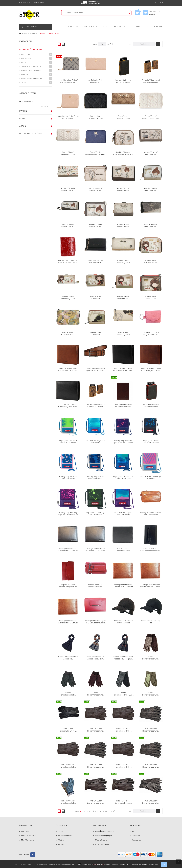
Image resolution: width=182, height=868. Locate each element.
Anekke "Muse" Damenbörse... (96, 297)
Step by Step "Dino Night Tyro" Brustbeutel (96, 514)
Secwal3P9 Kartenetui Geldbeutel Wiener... (96, 406)
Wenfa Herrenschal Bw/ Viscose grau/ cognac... (123, 658)
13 (106, 811)
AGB (133, 831)
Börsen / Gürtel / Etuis (31, 50)
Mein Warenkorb (28, 840)
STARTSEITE (73, 27)
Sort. (131, 44)
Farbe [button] (22, 119)
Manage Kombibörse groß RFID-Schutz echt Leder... (96, 622)
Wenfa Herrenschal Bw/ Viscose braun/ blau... (96, 658)
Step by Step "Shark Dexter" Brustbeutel (151, 442)
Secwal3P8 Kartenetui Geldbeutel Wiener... (151, 81)
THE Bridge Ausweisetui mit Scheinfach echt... (123, 406)
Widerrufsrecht (101, 840)
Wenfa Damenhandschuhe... (151, 658)
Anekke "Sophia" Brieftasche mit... (123, 189)
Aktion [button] (23, 126)
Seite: (77, 811)
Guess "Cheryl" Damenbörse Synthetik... (151, 117)
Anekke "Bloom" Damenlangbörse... (123, 261)
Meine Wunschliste (29, 835)
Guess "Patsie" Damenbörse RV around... (96, 153)
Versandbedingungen (104, 835)
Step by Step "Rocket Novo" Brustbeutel (96, 478)
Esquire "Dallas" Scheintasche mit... (123, 550)
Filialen (61, 840)
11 (101, 811)
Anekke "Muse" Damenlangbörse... (68, 297)
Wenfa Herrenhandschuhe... (68, 694)
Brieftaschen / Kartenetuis (31, 70)
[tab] (36, 111)
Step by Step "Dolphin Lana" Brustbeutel (123, 514)
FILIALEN (128, 27)
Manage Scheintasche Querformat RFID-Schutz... (68, 550)
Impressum (136, 835)
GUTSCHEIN (116, 27)
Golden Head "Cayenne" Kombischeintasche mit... (68, 261)
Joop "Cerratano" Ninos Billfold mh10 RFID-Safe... (68, 369)
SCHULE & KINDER (90, 27)
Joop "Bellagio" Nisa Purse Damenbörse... (68, 117)
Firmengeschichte (65, 835)
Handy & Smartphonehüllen (32, 78)
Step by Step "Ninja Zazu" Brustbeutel (96, 442)
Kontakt (61, 831)
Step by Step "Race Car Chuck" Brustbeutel (68, 442)
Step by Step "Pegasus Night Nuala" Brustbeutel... (123, 442)
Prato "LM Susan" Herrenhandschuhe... (96, 730)
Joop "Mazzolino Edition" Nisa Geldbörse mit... (68, 81)
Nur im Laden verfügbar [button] (31, 134)
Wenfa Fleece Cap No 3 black (151, 622)
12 (103, 811)
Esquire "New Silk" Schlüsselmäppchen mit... (151, 550)
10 (98, 811)
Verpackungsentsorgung (105, 831)
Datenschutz (137, 840)
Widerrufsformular (102, 844)
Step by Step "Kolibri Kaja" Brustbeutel (151, 478)
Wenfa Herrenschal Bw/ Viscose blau (68, 658)
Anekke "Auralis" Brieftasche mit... (123, 225)
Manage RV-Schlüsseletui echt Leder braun (151, 514)
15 (111, 811)
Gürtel (24, 62)
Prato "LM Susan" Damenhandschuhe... (96, 802)
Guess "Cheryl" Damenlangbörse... (68, 153)
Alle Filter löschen (47, 107)
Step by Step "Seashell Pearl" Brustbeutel (68, 478)
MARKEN (139, 27)
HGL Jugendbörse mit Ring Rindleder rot (151, 333)
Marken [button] (23, 111)
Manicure (25, 74)
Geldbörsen (26, 54)
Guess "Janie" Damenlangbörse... (123, 117)
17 (117, 811)
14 (109, 811)
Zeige (95, 44)
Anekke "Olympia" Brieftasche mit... (151, 153)
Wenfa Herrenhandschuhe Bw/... (123, 694)
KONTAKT (158, 27)
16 (114, 811)
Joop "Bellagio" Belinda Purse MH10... (96, 81)
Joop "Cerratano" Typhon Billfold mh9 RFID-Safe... (151, 369)
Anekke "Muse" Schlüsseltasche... (151, 261)
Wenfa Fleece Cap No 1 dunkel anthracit (123, 622)
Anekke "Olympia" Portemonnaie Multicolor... (123, 153)
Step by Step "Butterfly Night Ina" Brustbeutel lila (68, 514)
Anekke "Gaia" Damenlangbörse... (123, 333)
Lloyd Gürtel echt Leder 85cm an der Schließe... (96, 369)
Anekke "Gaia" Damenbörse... (96, 333)
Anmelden (159, 3)
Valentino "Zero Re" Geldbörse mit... (96, 261)
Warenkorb (156, 13)
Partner (61, 844)
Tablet (24, 82)
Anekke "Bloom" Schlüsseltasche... (68, 333)
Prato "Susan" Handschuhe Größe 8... (68, 730)
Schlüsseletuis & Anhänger (31, 66)
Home (24, 34)
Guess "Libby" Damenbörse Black (96, 117)
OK (164, 864)
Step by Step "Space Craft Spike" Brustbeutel (123, 478)
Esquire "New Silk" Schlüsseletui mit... (96, 586)
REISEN (104, 27)
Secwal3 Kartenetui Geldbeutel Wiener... (123, 81)
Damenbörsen (27, 58)
